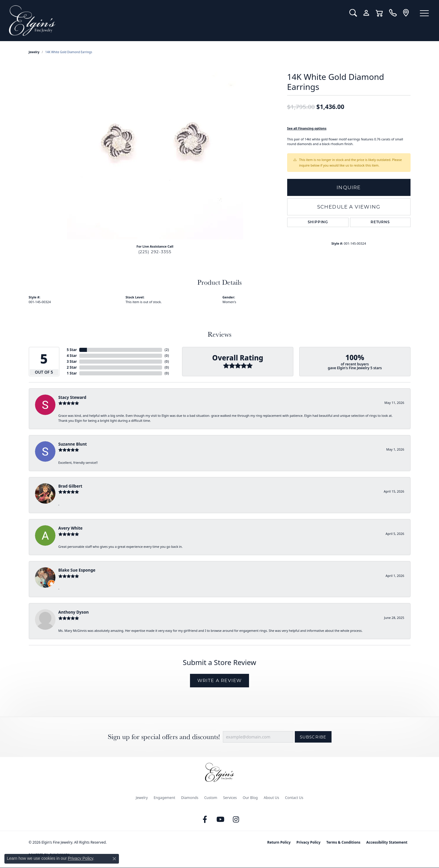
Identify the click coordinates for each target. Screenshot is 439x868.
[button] (353, 13)
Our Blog (250, 798)
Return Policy (279, 842)
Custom (211, 798)
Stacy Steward (72, 397)
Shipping (318, 222)
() (167, 350)
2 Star (72, 367)
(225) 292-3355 (155, 252)
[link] (393, 13)
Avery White (71, 528)
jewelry (34, 52)
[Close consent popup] (114, 859)
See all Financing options (307, 128)
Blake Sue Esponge (77, 570)
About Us (271, 798)
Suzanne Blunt (73, 444)
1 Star (72, 373)
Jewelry (142, 798)
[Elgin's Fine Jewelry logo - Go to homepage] (175, 21)
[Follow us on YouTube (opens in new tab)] (220, 820)
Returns (380, 222)
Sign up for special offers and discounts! (164, 737)
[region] (155, 151)
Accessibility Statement (387, 842)
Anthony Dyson (74, 612)
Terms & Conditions (343, 842)
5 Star (72, 350)
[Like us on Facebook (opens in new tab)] (205, 820)
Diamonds (190, 798)
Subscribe (313, 737)
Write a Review (220, 680)
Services (230, 798)
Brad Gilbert (70, 486)
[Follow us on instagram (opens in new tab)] (236, 820)
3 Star (72, 361)
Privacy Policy (309, 842)
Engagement (164, 798)
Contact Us (294, 798)
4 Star (72, 356)
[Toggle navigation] (424, 13)
